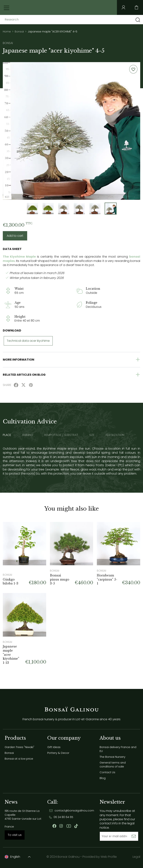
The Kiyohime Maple (19, 257)
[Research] (34, 20)
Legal (136, 857)
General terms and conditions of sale (113, 764)
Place (7, 435)
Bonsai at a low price (19, 759)
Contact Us (107, 772)
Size (92, 435)
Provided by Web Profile (100, 857)
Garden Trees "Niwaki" (19, 747)
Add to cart (15, 236)
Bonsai (9, 753)
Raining (28, 435)
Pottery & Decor (58, 753)
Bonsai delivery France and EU (118, 749)
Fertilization (115, 435)
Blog (103, 778)
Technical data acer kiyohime (28, 341)
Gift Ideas (54, 747)
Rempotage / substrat (61, 435)
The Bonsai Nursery (112, 757)
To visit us (15, 835)
